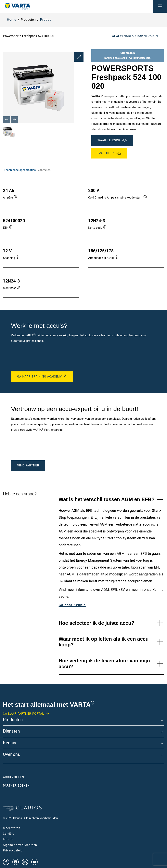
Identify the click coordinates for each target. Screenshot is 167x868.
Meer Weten (12, 828)
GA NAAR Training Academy (39, 377)
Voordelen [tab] (44, 170)
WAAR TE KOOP (112, 141)
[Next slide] (14, 120)
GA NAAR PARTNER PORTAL (23, 714)
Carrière (9, 834)
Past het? (109, 153)
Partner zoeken (16, 786)
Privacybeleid (13, 851)
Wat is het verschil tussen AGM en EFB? (107, 499)
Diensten (11, 731)
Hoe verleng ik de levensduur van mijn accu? (104, 663)
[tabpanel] (83, 239)
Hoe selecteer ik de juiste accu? (97, 623)
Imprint (8, 839)
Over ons (11, 755)
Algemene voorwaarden (20, 845)
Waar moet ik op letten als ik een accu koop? (104, 642)
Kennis (10, 743)
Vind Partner (28, 466)
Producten (13, 720)
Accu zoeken (13, 777)
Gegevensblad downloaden (135, 36)
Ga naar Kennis (72, 605)
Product (46, 20)
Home (12, 20)
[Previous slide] (6, 120)
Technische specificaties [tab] (20, 170)
